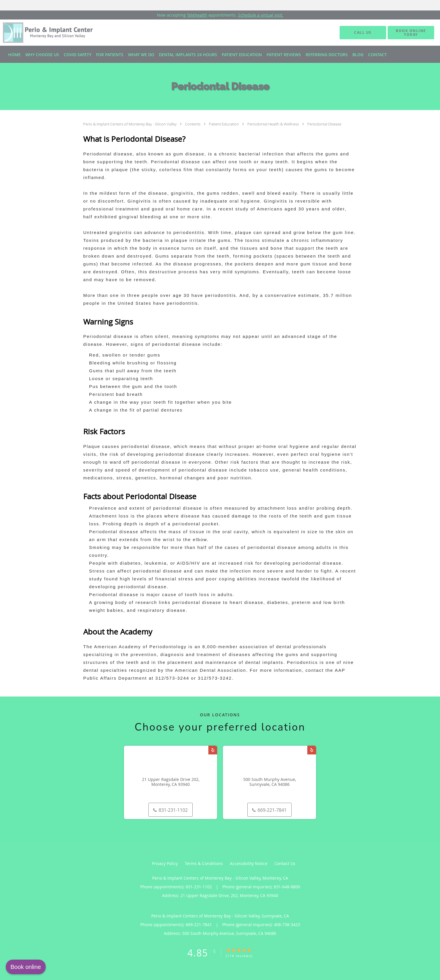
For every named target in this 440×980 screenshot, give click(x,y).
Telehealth (197, 15)
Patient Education (224, 124)
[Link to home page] (43, 33)
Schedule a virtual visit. (261, 15)
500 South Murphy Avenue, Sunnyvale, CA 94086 (270, 782)
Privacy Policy (165, 863)
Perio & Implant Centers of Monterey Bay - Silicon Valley (130, 124)
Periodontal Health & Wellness (274, 124)
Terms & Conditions (204, 863)
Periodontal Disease (324, 124)
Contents (193, 124)
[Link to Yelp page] (213, 750)
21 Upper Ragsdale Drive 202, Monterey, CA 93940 (171, 782)
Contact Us (285, 863)
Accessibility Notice (249, 863)
